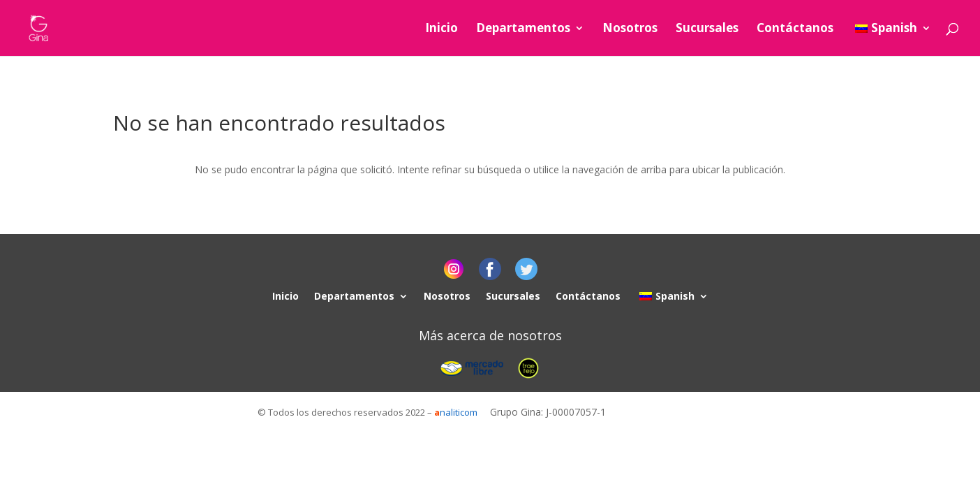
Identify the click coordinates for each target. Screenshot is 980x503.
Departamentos (523, 29)
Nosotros (630, 29)
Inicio (441, 29)
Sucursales (707, 29)
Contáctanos (795, 29)
